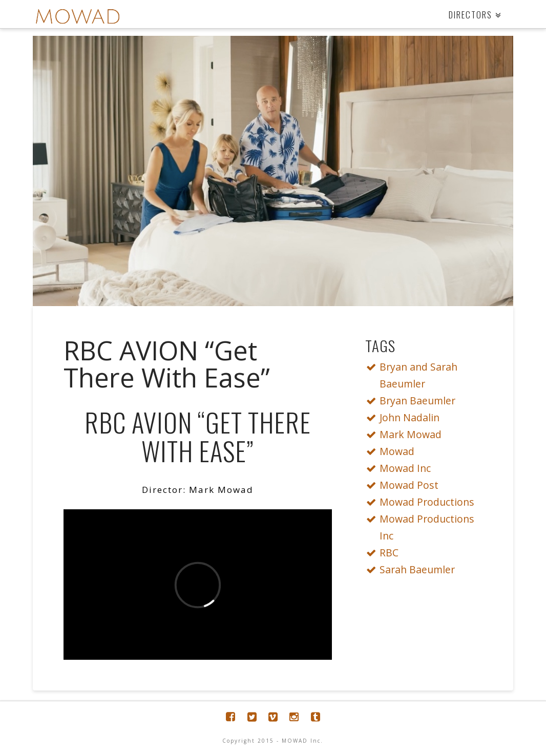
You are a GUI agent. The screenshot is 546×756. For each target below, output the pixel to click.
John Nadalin (405, 417)
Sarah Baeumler (413, 569)
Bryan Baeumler (413, 401)
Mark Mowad (406, 434)
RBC (385, 553)
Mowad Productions (423, 502)
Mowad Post (405, 485)
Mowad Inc (401, 468)
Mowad (393, 451)
